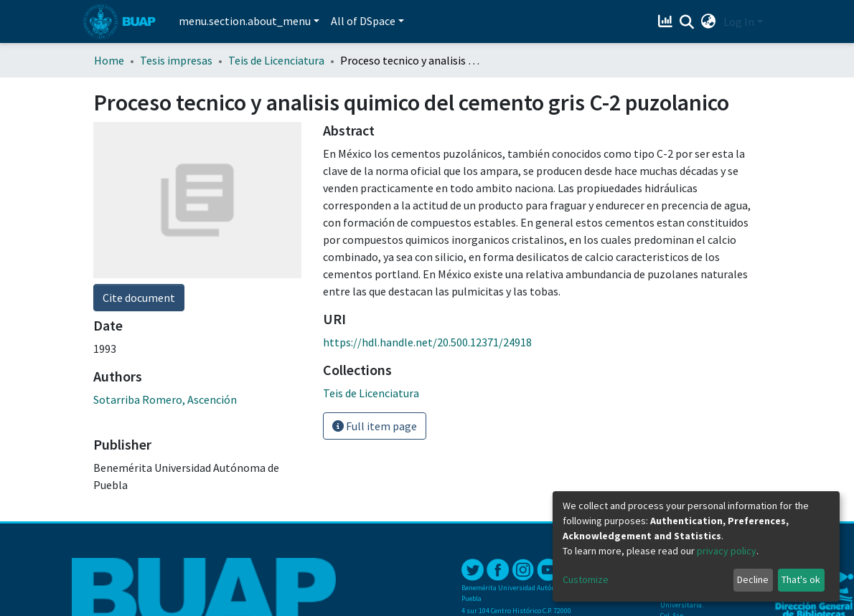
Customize (586, 579)
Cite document (139, 298)
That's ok (801, 579)
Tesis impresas (176, 60)
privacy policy (727, 551)
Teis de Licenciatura (276, 60)
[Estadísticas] (667, 22)
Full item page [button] (375, 426)
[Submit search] (687, 22)
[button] (709, 22)
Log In (739, 22)
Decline (753, 579)
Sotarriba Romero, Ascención (165, 399)
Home (109, 60)
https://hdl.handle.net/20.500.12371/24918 (427, 342)
